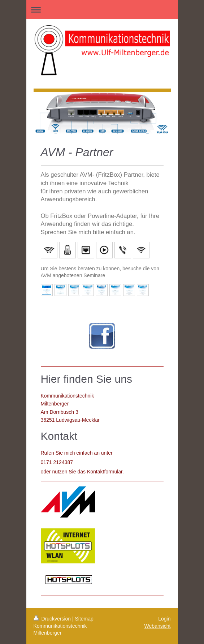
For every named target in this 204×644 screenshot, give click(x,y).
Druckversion (53, 619)
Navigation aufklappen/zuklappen (102, 10)
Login (164, 619)
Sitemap (84, 619)
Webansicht (158, 626)
